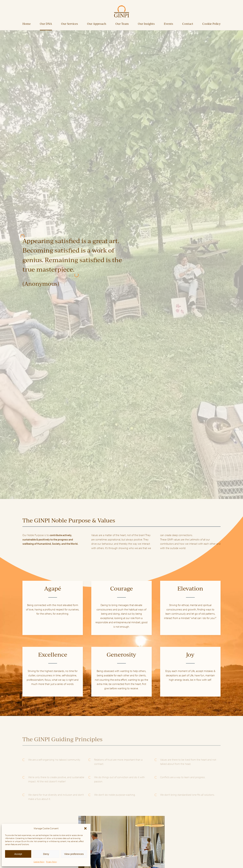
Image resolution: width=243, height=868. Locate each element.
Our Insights (146, 24)
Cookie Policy (39, 862)
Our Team (122, 24)
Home (27, 24)
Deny (46, 854)
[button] (85, 828)
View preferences (74, 854)
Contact (188, 24)
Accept (18, 854)
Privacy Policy (51, 862)
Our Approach (97, 24)
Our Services (70, 24)
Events (168, 24)
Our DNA (46, 24)
